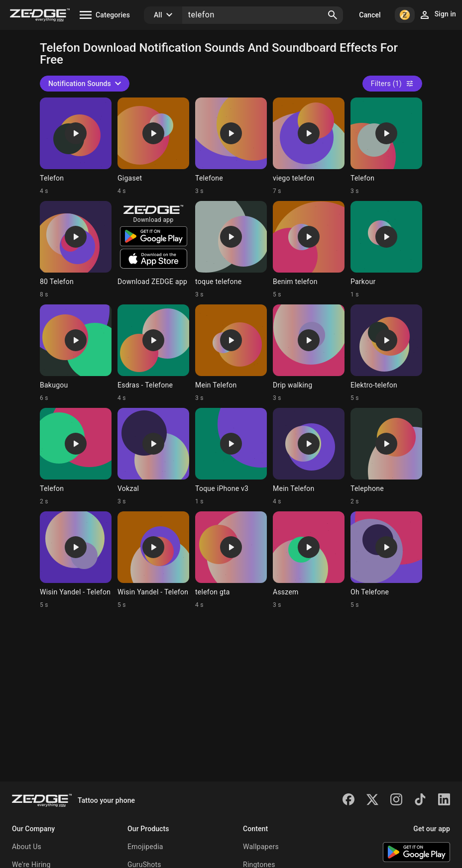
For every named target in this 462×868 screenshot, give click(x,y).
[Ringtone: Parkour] (386, 250)
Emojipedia (145, 847)
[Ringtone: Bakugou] (76, 353)
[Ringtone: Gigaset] (153, 146)
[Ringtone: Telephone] (386, 457)
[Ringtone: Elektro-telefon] (386, 353)
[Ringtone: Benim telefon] (309, 250)
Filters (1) (392, 84)
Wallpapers (261, 847)
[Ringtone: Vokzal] (153, 457)
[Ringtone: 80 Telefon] (76, 250)
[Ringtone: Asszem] (309, 560)
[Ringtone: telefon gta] (231, 560)
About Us (27, 847)
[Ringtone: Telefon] (76, 146)
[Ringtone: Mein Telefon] (231, 353)
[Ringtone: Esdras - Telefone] (153, 353)
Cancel (370, 15)
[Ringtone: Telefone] (231, 146)
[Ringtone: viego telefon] (309, 146)
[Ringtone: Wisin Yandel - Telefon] (76, 560)
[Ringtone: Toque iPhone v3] (231, 457)
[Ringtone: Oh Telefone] (386, 560)
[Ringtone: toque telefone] (231, 250)
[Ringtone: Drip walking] (309, 353)
